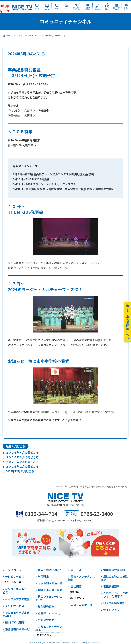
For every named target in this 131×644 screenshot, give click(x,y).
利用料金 (43, 576)
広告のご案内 (44, 635)
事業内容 (75, 592)
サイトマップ (111, 610)
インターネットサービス (16, 591)
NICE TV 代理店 (15, 622)
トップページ (13, 570)
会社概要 (76, 586)
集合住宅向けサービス (16, 631)
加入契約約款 (46, 606)
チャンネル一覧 (13, 582)
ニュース (76, 570)
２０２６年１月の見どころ (22, 466)
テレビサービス (15, 576)
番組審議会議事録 (114, 570)
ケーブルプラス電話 (17, 599)
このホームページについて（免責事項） (114, 595)
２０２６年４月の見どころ (22, 452)
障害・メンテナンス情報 (82, 578)
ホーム (9, 35)
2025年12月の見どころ (20, 471)
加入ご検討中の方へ (50, 570)
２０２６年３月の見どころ (22, 457)
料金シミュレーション (49, 598)
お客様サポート (47, 613)
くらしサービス (15, 606)
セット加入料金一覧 (50, 583)
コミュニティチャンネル (28, 35)
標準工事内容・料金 (50, 590)
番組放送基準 (111, 586)
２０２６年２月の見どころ (22, 462)
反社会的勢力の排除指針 (114, 578)
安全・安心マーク (82, 605)
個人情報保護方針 (114, 603)
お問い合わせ (46, 620)
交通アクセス (77, 598)
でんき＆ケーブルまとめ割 (16, 614)
